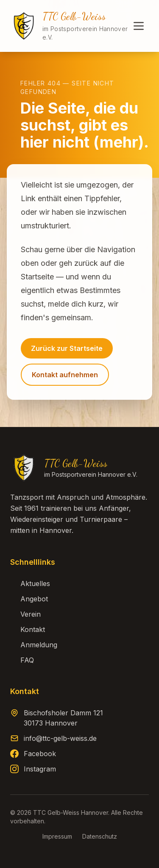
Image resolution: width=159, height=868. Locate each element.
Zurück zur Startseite (67, 348)
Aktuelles (30, 583)
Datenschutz (100, 836)
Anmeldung (34, 645)
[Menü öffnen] (139, 26)
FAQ (22, 660)
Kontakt (28, 629)
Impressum (57, 836)
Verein (25, 614)
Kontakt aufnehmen (65, 375)
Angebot (29, 599)
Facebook (40, 754)
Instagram (40, 769)
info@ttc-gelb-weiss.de (60, 738)
